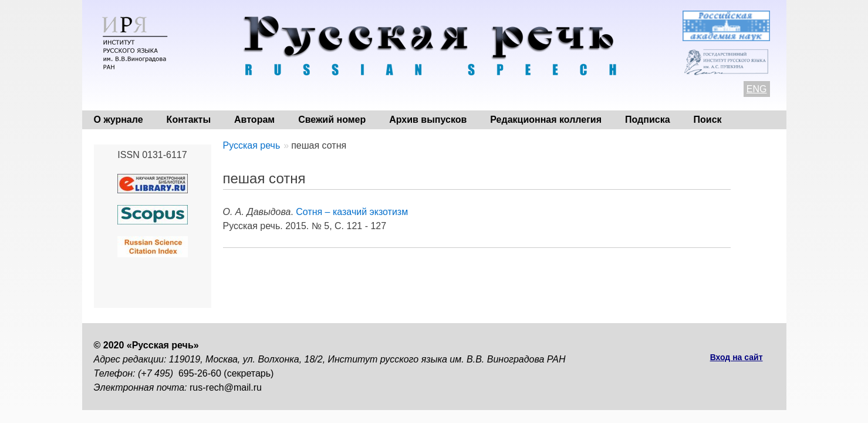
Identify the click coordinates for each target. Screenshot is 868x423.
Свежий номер (332, 120)
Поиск (708, 120)
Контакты (189, 120)
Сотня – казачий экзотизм (352, 212)
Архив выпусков (428, 120)
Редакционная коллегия (546, 120)
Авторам (254, 120)
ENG (757, 89)
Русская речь (252, 145)
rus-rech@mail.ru (226, 387)
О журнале (119, 120)
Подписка (648, 120)
